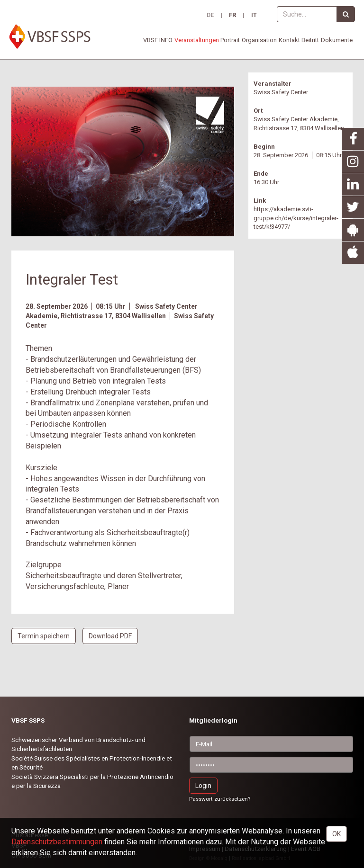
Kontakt (289, 40)
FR (232, 16)
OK (337, 834)
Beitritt (310, 40)
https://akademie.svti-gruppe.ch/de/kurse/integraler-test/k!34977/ (296, 218)
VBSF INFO (158, 40)
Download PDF (110, 636)
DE (210, 16)
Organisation (259, 40)
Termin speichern (44, 636)
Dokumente (337, 40)
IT (254, 16)
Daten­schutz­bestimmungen (57, 842)
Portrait (230, 40)
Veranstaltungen (197, 40)
